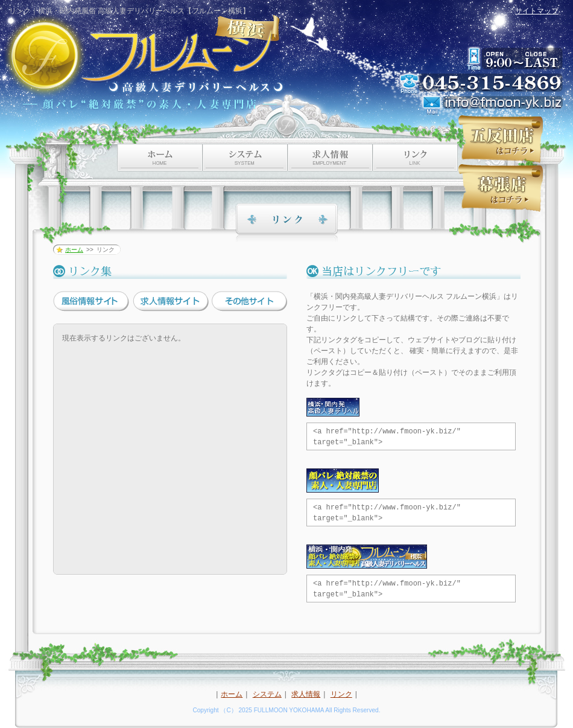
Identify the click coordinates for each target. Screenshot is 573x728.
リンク (341, 694)
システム (267, 694)
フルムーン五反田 (501, 139)
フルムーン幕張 (501, 188)
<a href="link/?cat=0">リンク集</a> (170, 449)
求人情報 (306, 694)
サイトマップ (537, 11)
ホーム (74, 250)
